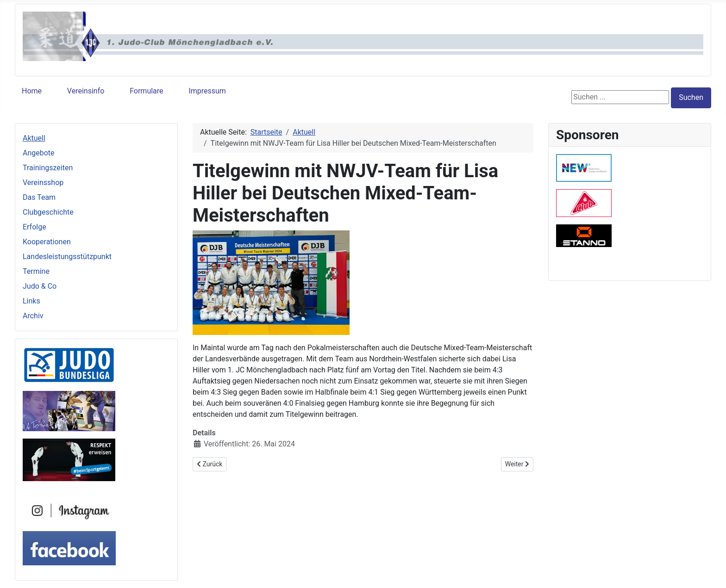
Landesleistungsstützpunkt (67, 257)
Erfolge (34, 227)
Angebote (39, 153)
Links (31, 301)
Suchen (691, 97)
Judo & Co (40, 286)
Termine (36, 271)
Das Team (39, 197)
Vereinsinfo (86, 91)
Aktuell (34, 138)
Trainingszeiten (48, 168)
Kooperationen (47, 242)
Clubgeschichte (48, 212)
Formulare (146, 91)
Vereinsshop (43, 183)
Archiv (33, 316)
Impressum (207, 91)
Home (32, 91)
